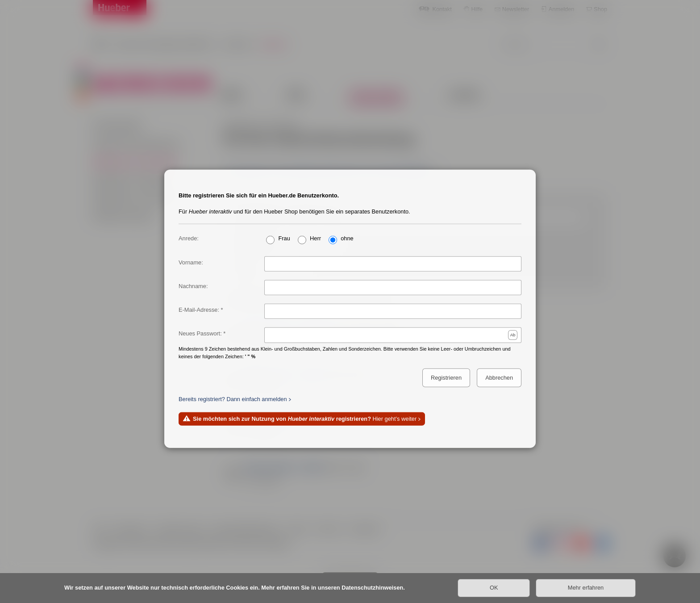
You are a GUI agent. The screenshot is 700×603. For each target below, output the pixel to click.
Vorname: (191, 262)
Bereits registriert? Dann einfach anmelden (233, 399)
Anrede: (189, 238)
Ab (513, 335)
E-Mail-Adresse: (199, 310)
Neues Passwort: (200, 333)
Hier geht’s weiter (305, 419)
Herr (315, 238)
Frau (284, 238)
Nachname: (193, 286)
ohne (347, 238)
